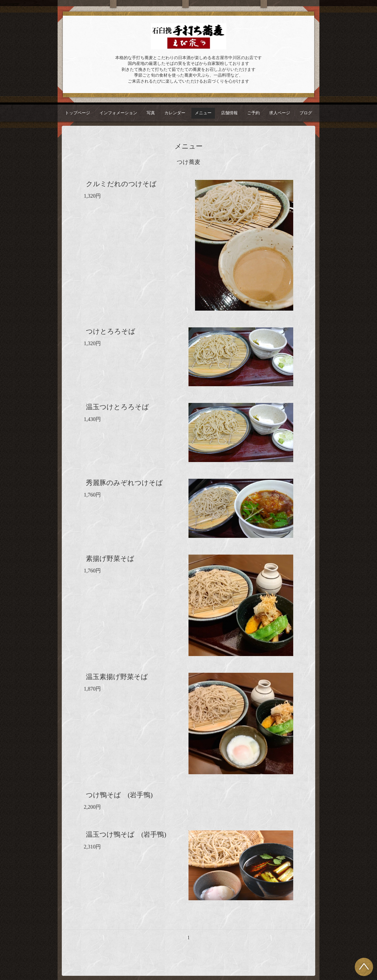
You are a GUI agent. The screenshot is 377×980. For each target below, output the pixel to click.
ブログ (306, 113)
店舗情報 (229, 113)
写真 (151, 113)
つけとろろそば (111, 331)
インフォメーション (118, 113)
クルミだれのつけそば (121, 184)
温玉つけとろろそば (117, 407)
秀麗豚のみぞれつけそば (124, 483)
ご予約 (253, 113)
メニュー (203, 113)
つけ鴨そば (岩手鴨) (119, 795)
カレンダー (175, 113)
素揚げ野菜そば (110, 559)
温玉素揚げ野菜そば (117, 677)
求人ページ (280, 113)
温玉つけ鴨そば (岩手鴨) (126, 834)
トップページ (77, 113)
